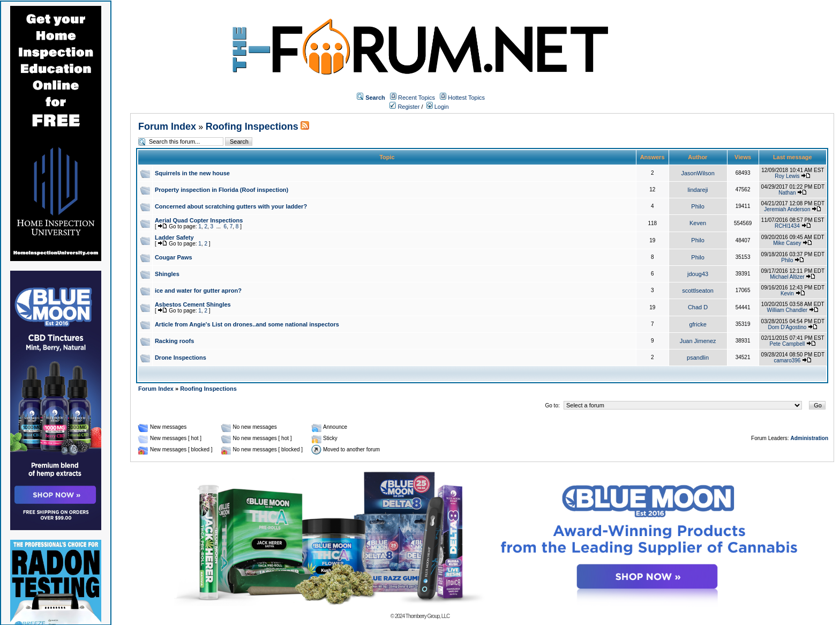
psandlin (698, 358)
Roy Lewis (787, 176)
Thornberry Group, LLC (427, 616)
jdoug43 (698, 274)
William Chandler (787, 310)
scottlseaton (698, 291)
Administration (809, 438)
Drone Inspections (181, 358)
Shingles (167, 274)
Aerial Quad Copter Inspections (199, 220)
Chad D (698, 307)
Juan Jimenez (698, 341)
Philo (697, 206)
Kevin (787, 293)
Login (438, 107)
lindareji (698, 190)
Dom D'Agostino (787, 327)
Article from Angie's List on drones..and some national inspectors (247, 324)
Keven (698, 223)
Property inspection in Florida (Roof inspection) (222, 190)
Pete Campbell (787, 344)
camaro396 (787, 360)
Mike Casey (787, 243)
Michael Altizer (787, 277)
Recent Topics (417, 98)
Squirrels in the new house (192, 173)
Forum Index (167, 127)
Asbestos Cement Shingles (193, 304)
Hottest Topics (466, 98)
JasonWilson (697, 173)
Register (404, 107)
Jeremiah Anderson (787, 209)
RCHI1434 (787, 226)
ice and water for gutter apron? (198, 291)
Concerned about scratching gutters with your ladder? (231, 206)
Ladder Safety (174, 237)
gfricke (697, 324)
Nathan (787, 193)
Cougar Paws (174, 257)
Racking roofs (174, 341)
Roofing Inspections (252, 127)
